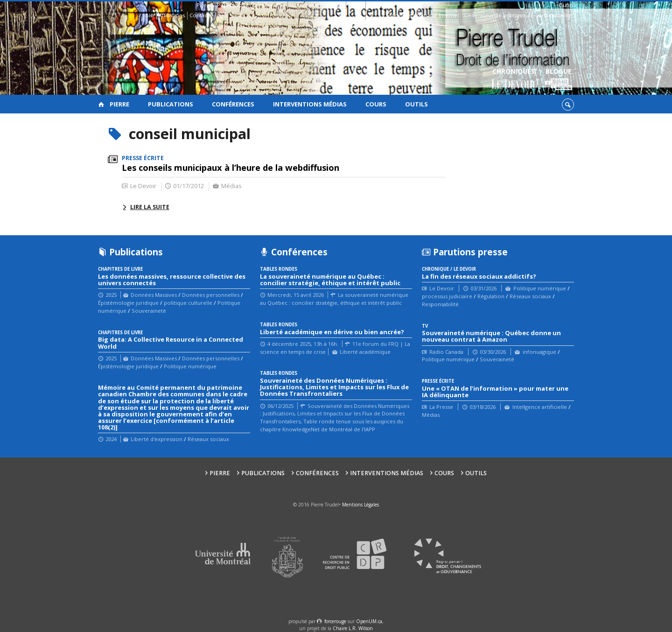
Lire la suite (150, 207)
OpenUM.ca (369, 621)
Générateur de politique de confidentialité (518, 15)
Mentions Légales (360, 505)
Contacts (200, 15)
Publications (232, 5)
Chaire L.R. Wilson (353, 628)
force (335, 621)
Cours (356, 5)
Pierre (204, 5)
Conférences (269, 5)
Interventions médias (317, 5)
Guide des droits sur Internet (423, 15)
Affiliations (172, 15)
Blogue (558, 80)
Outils (566, 5)
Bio (150, 15)
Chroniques (514, 80)
